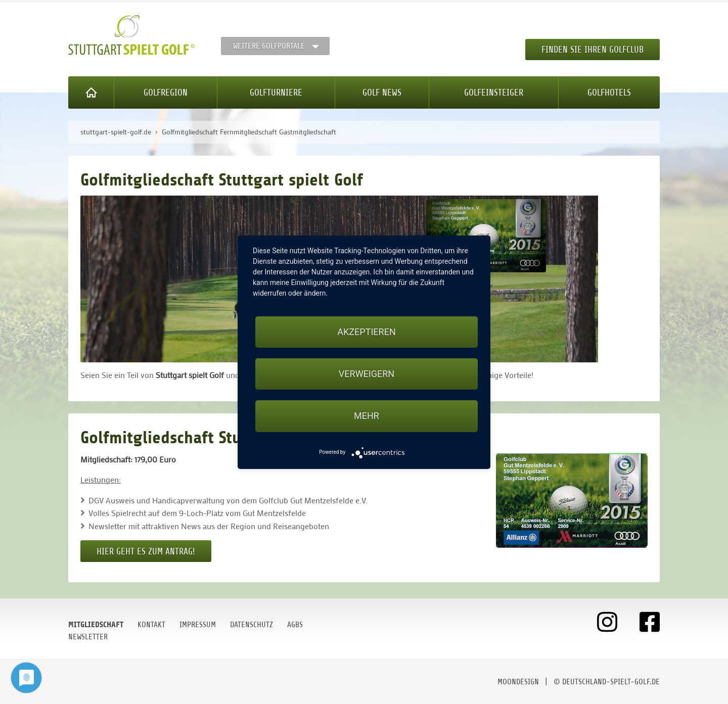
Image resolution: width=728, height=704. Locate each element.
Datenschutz (252, 625)
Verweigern (367, 374)
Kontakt (151, 625)
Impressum (198, 625)
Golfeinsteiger (494, 92)
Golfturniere (276, 92)
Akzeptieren (366, 332)
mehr (367, 416)
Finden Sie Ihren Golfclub (593, 50)
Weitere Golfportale (269, 46)
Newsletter (88, 637)
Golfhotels (609, 92)
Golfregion (166, 92)
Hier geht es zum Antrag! (146, 551)
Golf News (382, 92)
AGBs (295, 625)
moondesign (518, 682)
